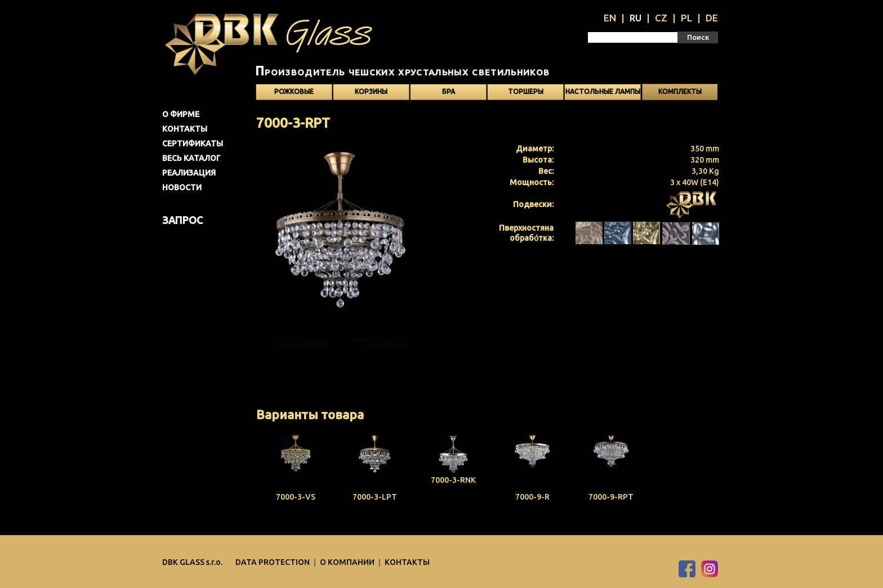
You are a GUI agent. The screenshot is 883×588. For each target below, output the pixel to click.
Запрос (182, 220)
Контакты (185, 129)
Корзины (371, 91)
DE (712, 18)
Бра (449, 91)
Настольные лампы (603, 91)
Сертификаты (193, 143)
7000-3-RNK (453, 480)
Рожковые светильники (294, 94)
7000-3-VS (296, 497)
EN (610, 18)
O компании (348, 562)
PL (686, 18)
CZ (661, 18)
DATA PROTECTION (273, 562)
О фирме (181, 114)
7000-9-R (532, 497)
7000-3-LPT (375, 497)
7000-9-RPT (611, 497)
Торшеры (526, 91)
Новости (182, 187)
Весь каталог (191, 158)
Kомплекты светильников (680, 94)
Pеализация (189, 173)
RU (636, 18)
